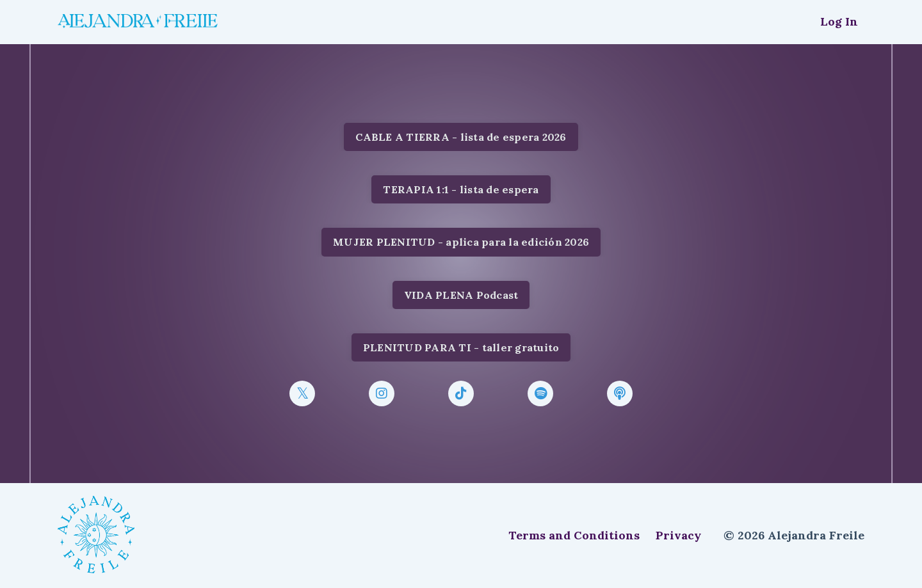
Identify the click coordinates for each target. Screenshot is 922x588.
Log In (839, 21)
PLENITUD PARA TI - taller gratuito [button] (461, 347)
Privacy (678, 535)
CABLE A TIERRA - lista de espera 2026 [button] (461, 137)
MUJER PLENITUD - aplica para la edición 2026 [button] (461, 242)
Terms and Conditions (574, 535)
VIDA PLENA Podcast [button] (461, 295)
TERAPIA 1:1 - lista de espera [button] (461, 189)
